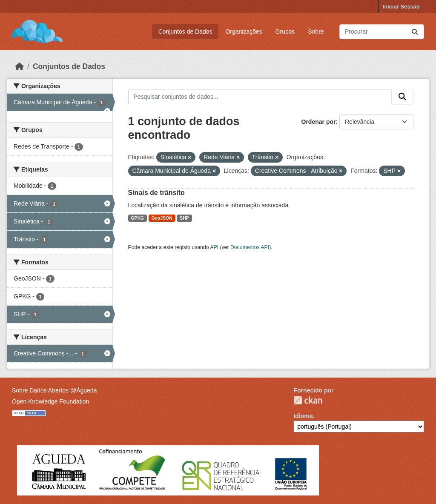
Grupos (285, 31)
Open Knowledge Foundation (50, 401)
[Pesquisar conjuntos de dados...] (382, 32)
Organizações (244, 31)
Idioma (303, 416)
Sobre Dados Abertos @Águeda (54, 390)
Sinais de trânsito (156, 193)
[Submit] (415, 32)
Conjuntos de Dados (185, 31)
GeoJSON (162, 218)
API (214, 247)
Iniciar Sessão (401, 7)
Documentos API (250, 247)
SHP (184, 218)
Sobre (316, 31)
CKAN (308, 400)
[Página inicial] (20, 66)
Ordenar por (319, 122)
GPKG (137, 218)
